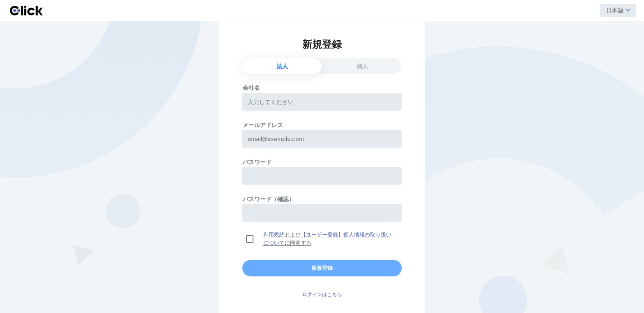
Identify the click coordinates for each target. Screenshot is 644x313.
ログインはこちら (322, 294)
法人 (282, 66)
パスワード (257, 162)
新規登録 (322, 268)
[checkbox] (250, 239)
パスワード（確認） (269, 199)
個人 (362, 66)
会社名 (251, 87)
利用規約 (274, 235)
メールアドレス (263, 125)
